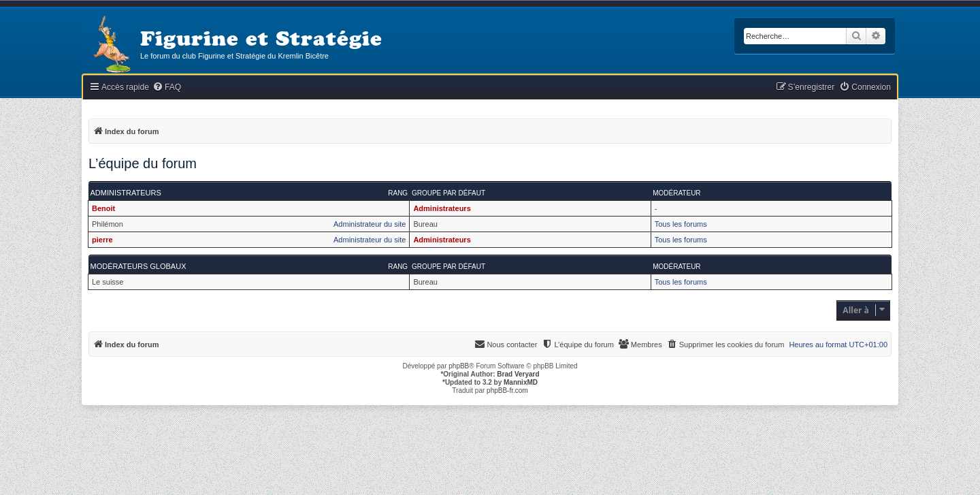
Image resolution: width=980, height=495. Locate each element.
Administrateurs (126, 193)
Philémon (108, 224)
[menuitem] (167, 87)
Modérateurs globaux (138, 266)
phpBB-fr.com (507, 390)
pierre (102, 240)
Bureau (425, 224)
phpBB (459, 366)
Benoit (103, 208)
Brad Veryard (518, 374)
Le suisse (108, 282)
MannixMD (521, 382)
